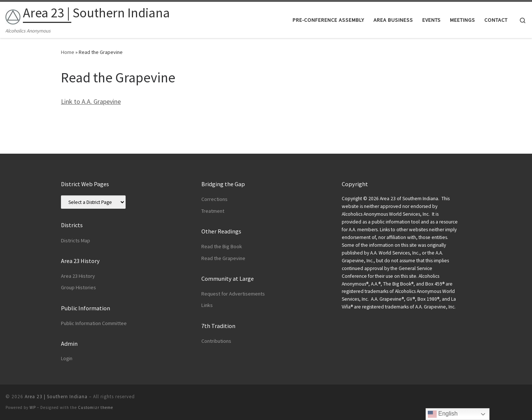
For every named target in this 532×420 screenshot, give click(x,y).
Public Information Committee (94, 323)
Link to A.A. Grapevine (91, 101)
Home (68, 52)
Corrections (214, 199)
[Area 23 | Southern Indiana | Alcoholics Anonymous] (13, 15)
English (443, 414)
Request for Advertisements (233, 294)
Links (207, 305)
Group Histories (79, 287)
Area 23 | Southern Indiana (56, 397)
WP (33, 407)
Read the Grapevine (223, 258)
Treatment (213, 211)
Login (67, 358)
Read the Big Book (222, 246)
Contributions (216, 341)
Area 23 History (78, 276)
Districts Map (76, 240)
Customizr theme (96, 407)
